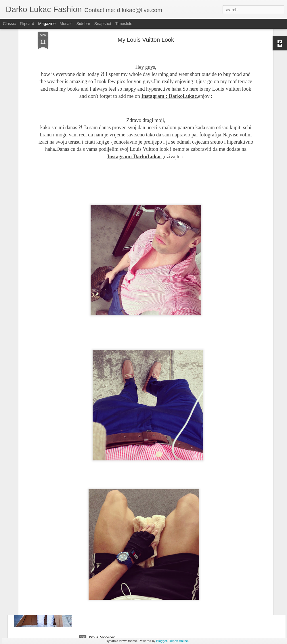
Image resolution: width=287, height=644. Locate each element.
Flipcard (27, 24)
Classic (9, 24)
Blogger (161, 641)
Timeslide (124, 24)
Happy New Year (106, 507)
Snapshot (103, 24)
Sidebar (83, 24)
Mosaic (66, 24)
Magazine (47, 24)
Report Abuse (178, 641)
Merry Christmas (106, 572)
